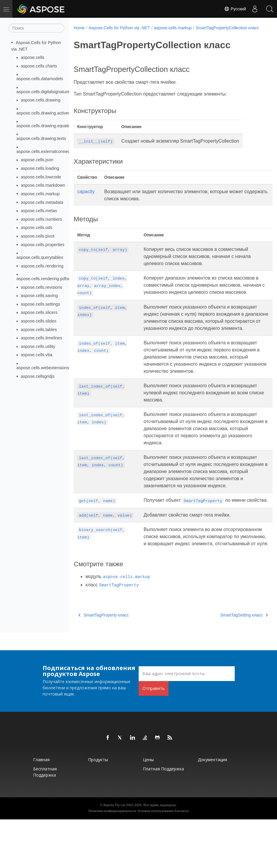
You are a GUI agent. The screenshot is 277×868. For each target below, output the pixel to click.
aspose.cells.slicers (39, 312)
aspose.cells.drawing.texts (41, 138)
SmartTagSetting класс (230, 664)
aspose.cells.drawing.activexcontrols (51, 113)
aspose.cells (33, 57)
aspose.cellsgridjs (38, 376)
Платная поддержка (163, 817)
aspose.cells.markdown (43, 185)
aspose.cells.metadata (42, 202)
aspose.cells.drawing (41, 100)
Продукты (98, 808)
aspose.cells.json (37, 160)
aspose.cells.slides (39, 321)
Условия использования (155, 859)
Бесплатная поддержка (45, 820)
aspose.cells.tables (39, 329)
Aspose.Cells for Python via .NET (119, 28)
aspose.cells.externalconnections (48, 151)
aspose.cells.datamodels (40, 79)
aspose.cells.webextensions (43, 368)
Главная (41, 808)
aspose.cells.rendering (42, 266)
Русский (235, 9)
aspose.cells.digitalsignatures (44, 91)
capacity (86, 198)
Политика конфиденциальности (112, 859)
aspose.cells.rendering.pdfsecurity (49, 279)
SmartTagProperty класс (103, 664)
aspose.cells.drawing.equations (46, 126)
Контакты (182, 859)
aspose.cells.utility (38, 346)
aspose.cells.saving (39, 296)
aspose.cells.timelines (42, 338)
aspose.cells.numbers (42, 219)
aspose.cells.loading (40, 168)
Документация (212, 808)
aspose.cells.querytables (40, 257)
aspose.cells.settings (41, 304)
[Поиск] (37, 28)
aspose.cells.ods (37, 228)
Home (79, 28)
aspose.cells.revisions (42, 287)
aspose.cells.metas (39, 211)
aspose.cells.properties (43, 244)
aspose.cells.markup (40, 194)
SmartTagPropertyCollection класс (109, 34)
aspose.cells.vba (37, 355)
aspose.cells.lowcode (41, 177)
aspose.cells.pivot (38, 236)
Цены (148, 808)
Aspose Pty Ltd (114, 854)
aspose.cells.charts (39, 66)
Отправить (154, 737)
